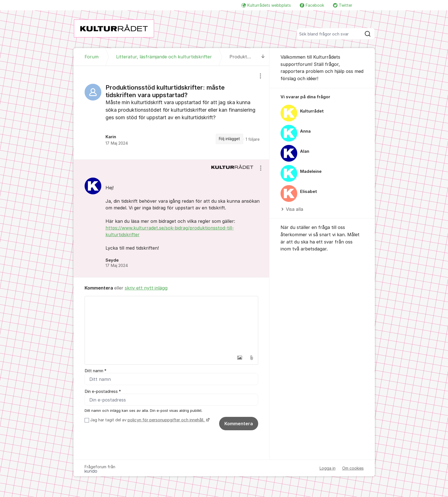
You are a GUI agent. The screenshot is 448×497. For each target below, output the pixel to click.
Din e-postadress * (103, 392)
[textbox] (171, 324)
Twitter (343, 5)
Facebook (312, 5)
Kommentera (239, 425)
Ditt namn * (95, 371)
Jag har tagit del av (149, 421)
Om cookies (353, 469)
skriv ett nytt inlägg (146, 288)
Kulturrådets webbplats (266, 5)
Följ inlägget (229, 139)
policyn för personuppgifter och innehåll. (166, 421)
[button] (240, 358)
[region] (171, 113)
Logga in (328, 469)
